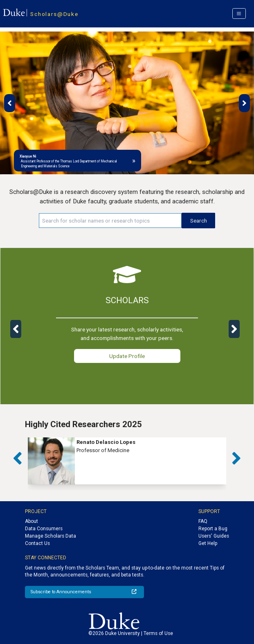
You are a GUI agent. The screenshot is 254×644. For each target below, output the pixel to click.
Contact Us (37, 543)
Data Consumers (44, 529)
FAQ (203, 521)
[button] (10, 103)
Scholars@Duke (54, 14)
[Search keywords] (110, 221)
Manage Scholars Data (51, 536)
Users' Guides (214, 536)
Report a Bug (213, 529)
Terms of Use (158, 633)
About (31, 521)
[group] (127, 461)
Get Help (208, 543)
